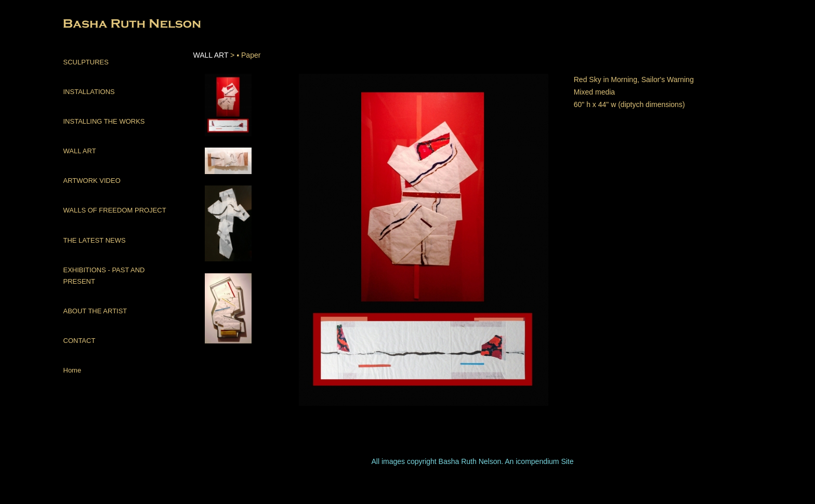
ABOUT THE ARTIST (95, 311)
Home (73, 370)
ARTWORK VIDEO (92, 181)
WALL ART (80, 151)
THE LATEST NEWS (95, 240)
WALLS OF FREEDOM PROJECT (115, 210)
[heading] (89, 25)
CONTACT (80, 341)
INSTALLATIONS (89, 92)
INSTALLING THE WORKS (104, 121)
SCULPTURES (86, 62)
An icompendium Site (539, 461)
